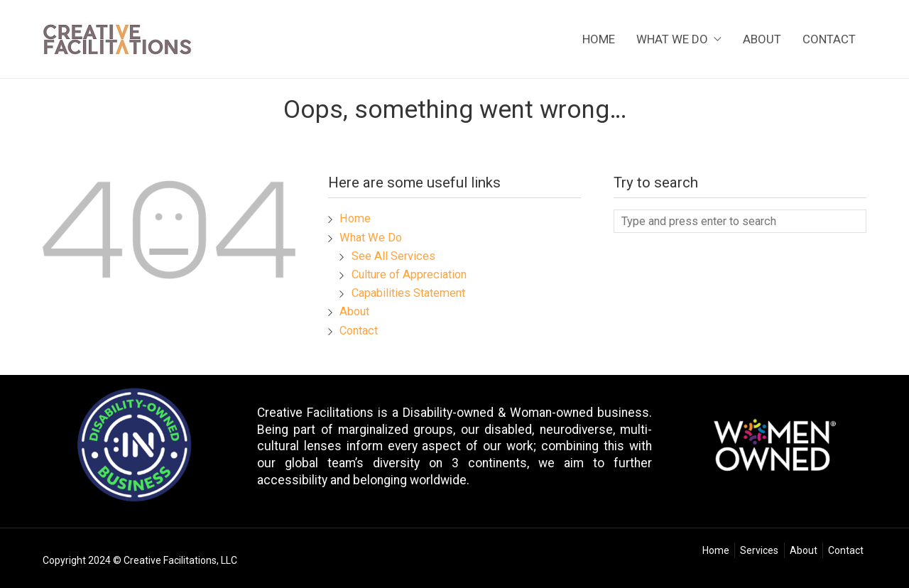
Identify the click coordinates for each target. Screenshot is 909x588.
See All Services (393, 256)
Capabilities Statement (408, 293)
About (762, 40)
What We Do (679, 40)
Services (759, 550)
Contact (829, 40)
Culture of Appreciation (409, 274)
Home (599, 40)
